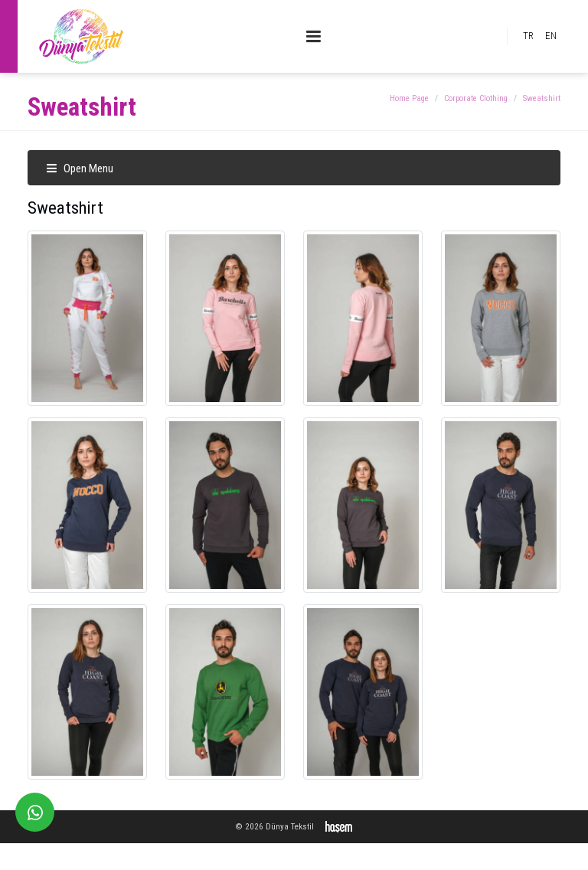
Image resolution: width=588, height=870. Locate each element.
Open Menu (80, 168)
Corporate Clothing (476, 98)
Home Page (409, 98)
